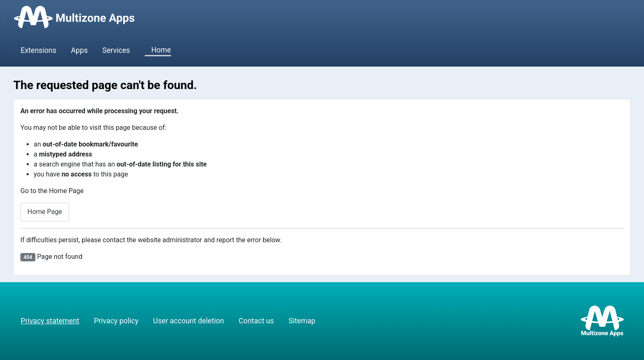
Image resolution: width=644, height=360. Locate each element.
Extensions (39, 50)
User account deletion (188, 321)
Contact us (256, 321)
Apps (79, 50)
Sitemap (302, 321)
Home (158, 50)
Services (116, 50)
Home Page (45, 212)
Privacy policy (116, 321)
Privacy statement (50, 321)
